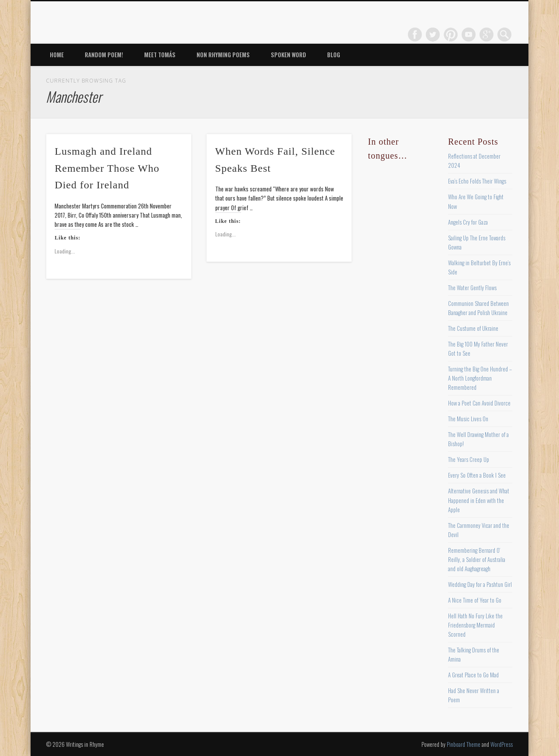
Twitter (433, 35)
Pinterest (451, 35)
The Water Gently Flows (472, 288)
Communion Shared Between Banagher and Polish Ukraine (478, 308)
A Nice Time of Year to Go (475, 600)
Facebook (415, 35)
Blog (334, 55)
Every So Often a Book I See (477, 475)
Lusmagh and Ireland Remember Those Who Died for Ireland (107, 168)
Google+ (487, 35)
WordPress (502, 744)
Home (57, 55)
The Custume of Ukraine (473, 328)
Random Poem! (104, 55)
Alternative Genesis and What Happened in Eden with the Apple (479, 500)
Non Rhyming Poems (223, 55)
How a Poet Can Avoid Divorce (479, 403)
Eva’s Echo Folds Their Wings (477, 181)
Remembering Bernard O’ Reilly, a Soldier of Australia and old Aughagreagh (477, 559)
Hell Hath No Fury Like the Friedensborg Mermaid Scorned (475, 625)
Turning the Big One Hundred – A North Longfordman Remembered (480, 378)
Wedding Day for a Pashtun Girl (480, 584)
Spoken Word (288, 55)
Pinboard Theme (464, 744)
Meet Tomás (160, 55)
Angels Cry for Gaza (468, 222)
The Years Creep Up (469, 459)
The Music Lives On (468, 419)
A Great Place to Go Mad (473, 675)
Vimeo (469, 35)
